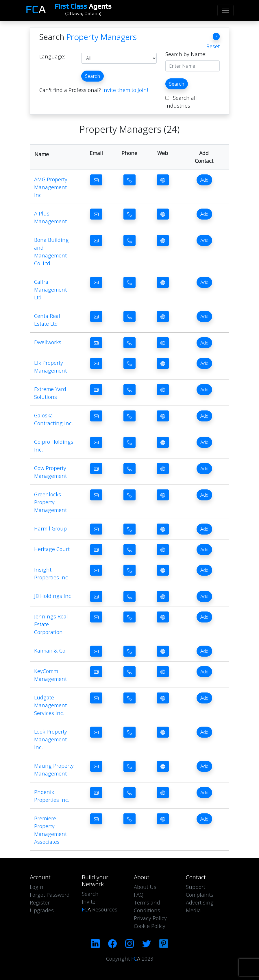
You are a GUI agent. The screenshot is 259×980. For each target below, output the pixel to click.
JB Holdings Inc (53, 596)
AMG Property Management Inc (51, 187)
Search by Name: (186, 54)
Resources (100, 909)
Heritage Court (52, 549)
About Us (145, 887)
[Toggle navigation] (225, 10)
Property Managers (101, 37)
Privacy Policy (150, 918)
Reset (213, 46)
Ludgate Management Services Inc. (50, 705)
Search (92, 76)
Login (37, 887)
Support (196, 887)
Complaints (200, 895)
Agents (83, 6)
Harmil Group (50, 528)
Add (204, 180)
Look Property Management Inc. (51, 739)
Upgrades (42, 910)
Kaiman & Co (50, 651)
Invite (89, 902)
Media (193, 910)
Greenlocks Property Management (50, 502)
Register (40, 902)
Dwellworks (48, 342)
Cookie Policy (150, 926)
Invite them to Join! (125, 90)
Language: (52, 56)
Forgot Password (50, 895)
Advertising (200, 902)
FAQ (139, 895)
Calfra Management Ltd (50, 290)
